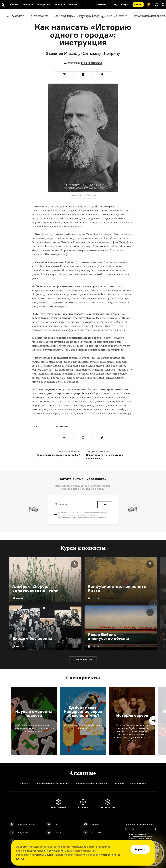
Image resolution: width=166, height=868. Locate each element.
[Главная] (83, 773)
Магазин (74, 5)
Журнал (60, 5)
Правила (120, 783)
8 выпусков (21, 646)
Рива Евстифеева (91, 63)
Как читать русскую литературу (83, 16)
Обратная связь (138, 783)
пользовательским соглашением (45, 851)
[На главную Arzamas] (3, 5)
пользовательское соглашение (93, 517)
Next (154, 604)
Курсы (14, 5)
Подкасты (28, 5)
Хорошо (140, 849)
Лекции (16, 16)
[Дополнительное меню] (86, 5)
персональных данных (44, 855)
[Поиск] (163, 5)
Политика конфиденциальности (92, 783)
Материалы (148, 16)
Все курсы (81, 660)
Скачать (138, 5)
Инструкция (61, 426)
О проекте (25, 783)
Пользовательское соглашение (52, 783)
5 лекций (20, 598)
